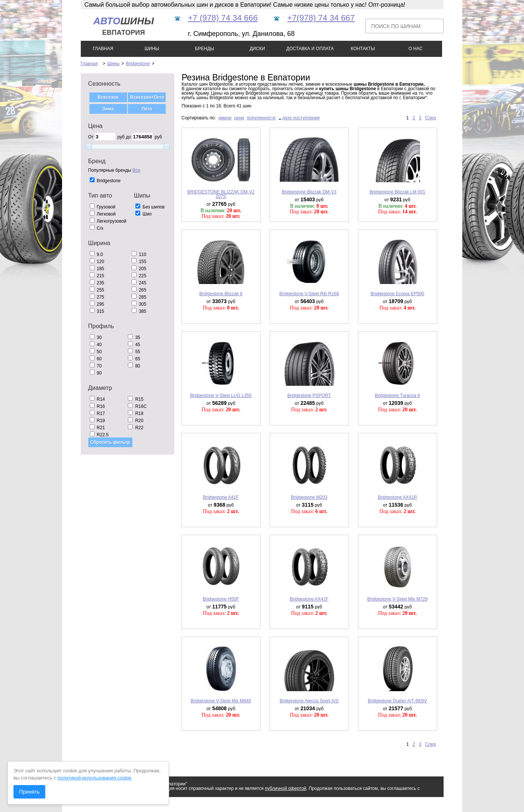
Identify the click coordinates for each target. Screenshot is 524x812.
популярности (261, 118)
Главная (89, 64)
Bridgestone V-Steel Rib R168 (309, 294)
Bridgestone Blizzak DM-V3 (309, 192)
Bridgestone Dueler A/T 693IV (397, 701)
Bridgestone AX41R (397, 497)
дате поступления (301, 118)
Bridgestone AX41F (309, 599)
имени (225, 118)
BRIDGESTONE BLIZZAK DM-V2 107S (221, 194)
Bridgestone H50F (221, 599)
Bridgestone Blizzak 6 (221, 294)
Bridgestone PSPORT (309, 396)
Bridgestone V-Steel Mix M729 (397, 599)
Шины (114, 64)
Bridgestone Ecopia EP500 (397, 294)
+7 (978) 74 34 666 (223, 18)
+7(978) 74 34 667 (321, 18)
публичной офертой (286, 788)
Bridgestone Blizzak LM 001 (397, 192)
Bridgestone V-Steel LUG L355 (221, 396)
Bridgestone (138, 64)
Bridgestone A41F (221, 497)
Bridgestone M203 (309, 497)
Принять (29, 792)
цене (239, 118)
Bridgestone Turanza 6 (397, 396)
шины (123, 26)
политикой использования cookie (95, 778)
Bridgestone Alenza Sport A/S (309, 701)
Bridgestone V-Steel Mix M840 (221, 701)
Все (136, 170)
